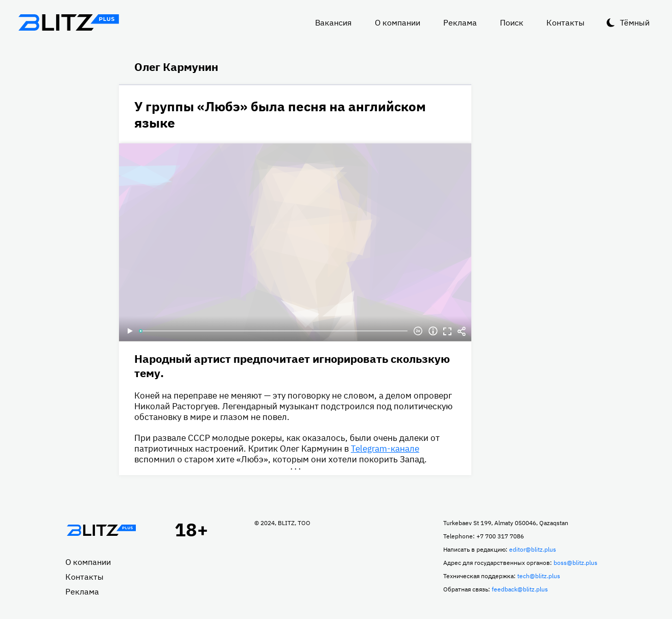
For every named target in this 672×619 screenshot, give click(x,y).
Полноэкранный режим (447, 331)
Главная (101, 530)
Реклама (460, 22)
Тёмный (635, 22)
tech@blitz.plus (539, 576)
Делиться (462, 331)
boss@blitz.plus (575, 563)
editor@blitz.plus (533, 549)
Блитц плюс (68, 22)
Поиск (512, 22)
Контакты (566, 22)
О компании (398, 22)
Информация (433, 331)
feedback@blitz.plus (520, 589)
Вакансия (333, 22)
